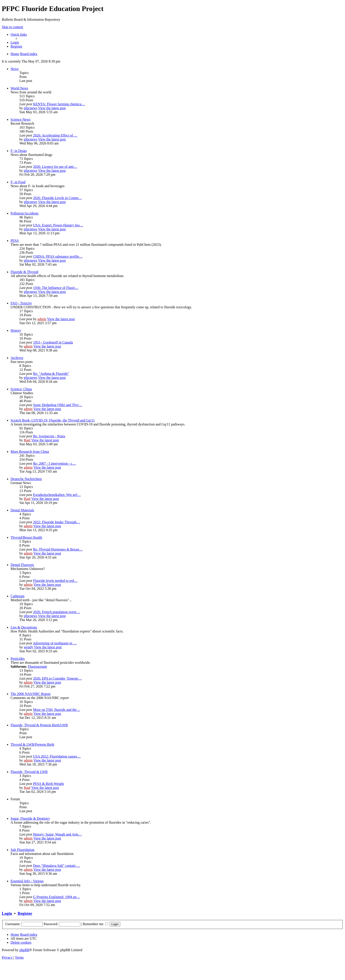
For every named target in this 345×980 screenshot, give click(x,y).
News (15, 69)
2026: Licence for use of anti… (55, 167)
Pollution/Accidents (25, 213)
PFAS (15, 241)
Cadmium (17, 596)
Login (7, 913)
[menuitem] (15, 42)
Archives (17, 358)
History (16, 330)
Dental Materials (22, 510)
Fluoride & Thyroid (24, 272)
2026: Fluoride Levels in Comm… (57, 198)
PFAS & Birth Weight (48, 784)
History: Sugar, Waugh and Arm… (57, 834)
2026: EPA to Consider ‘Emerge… (57, 678)
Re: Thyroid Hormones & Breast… (58, 549)
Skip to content (12, 27)
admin (42, 319)
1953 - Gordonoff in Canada (53, 342)
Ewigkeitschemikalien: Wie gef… (57, 495)
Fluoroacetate (38, 667)
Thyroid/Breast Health (26, 537)
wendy (28, 647)
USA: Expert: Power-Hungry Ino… (58, 225)
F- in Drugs (19, 151)
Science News (20, 119)
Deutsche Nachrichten (26, 479)
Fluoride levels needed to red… (55, 581)
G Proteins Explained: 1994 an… (56, 897)
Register (25, 913)
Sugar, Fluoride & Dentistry (30, 818)
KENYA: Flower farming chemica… (59, 104)
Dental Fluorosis (22, 565)
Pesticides (18, 659)
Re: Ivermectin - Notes (49, 436)
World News (19, 88)
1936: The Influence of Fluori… (56, 288)
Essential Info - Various (27, 881)
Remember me (95, 924)
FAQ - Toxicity (21, 303)
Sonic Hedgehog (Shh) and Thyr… (58, 405)
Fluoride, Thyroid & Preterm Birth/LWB (39, 725)
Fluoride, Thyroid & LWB (29, 772)
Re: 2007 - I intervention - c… (54, 463)
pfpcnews (30, 108)
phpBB (24, 950)
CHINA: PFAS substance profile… (58, 256)
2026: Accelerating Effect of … (55, 135)
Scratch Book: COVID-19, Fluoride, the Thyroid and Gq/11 (53, 420)
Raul (27, 440)
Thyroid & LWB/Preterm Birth (32, 744)
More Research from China (30, 452)
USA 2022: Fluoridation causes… (57, 756)
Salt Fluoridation (22, 850)
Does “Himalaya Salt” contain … (56, 866)
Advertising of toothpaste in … (55, 643)
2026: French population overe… (56, 612)
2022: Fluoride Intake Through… (56, 522)
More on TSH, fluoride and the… (57, 710)
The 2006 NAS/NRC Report (31, 694)
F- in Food (18, 182)
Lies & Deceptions (24, 627)
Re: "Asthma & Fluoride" (51, 374)
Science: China (21, 389)
